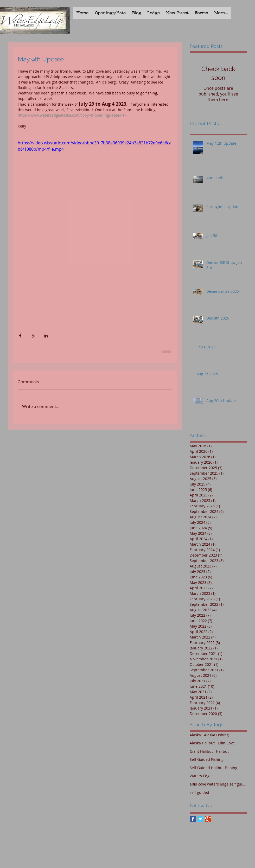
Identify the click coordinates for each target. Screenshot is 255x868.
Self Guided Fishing (207, 759)
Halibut (222, 751)
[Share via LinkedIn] (46, 336)
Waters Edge (201, 776)
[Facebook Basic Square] (193, 819)
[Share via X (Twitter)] (33, 336)
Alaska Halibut (202, 743)
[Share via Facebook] (20, 336)
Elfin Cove (226, 743)
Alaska (195, 735)
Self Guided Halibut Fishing (213, 768)
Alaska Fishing (216, 735)
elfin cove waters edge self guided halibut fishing (218, 784)
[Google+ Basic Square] (208, 819)
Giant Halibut (201, 751)
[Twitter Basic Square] (200, 819)
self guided (199, 792)
